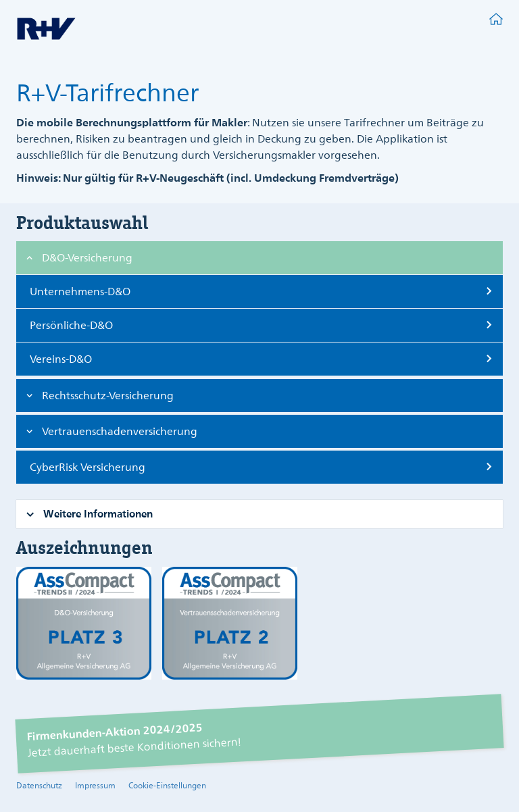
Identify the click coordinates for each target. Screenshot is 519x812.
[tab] (259, 258)
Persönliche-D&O (71, 326)
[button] (87, 259)
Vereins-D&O (61, 360)
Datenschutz (39, 786)
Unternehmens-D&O (80, 293)
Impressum (95, 786)
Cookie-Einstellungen (167, 786)
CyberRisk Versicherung (88, 468)
